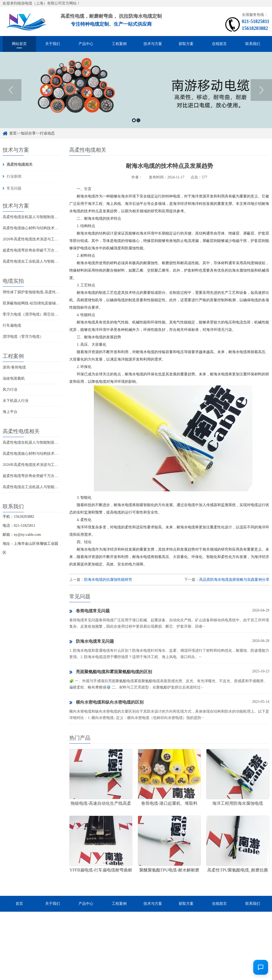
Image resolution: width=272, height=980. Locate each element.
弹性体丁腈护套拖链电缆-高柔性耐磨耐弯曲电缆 (42, 292)
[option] (136, 90)
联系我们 (253, 44)
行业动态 (47, 133)
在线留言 (219, 44)
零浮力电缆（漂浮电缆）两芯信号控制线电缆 (40, 314)
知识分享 (28, 133)
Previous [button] (11, 90)
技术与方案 (153, 44)
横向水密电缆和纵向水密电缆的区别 (106, 703)
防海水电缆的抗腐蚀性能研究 (108, 580)
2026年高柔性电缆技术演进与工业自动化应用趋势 (43, 239)
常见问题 (14, 188)
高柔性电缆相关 (20, 165)
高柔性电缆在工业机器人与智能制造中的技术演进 (43, 261)
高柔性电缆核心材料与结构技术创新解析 (36, 228)
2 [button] (138, 120)
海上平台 (10, 412)
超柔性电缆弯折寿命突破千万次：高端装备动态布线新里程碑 (53, 250)
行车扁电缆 (12, 325)
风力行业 (10, 390)
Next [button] (261, 90)
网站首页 (19, 44)
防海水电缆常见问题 (92, 642)
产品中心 (86, 44)
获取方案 (186, 44)
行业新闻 (14, 176)
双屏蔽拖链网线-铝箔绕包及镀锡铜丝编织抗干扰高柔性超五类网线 (57, 303)
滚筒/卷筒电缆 (14, 367)
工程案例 (119, 44)
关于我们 (53, 44)
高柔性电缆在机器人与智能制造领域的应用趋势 (42, 217)
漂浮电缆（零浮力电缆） (23, 337)
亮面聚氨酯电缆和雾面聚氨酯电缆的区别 (111, 672)
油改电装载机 (14, 378)
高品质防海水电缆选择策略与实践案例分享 (234, 580)
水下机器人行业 (16, 401)
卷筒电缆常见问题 (89, 611)
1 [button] (134, 120)
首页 (13, 133)
